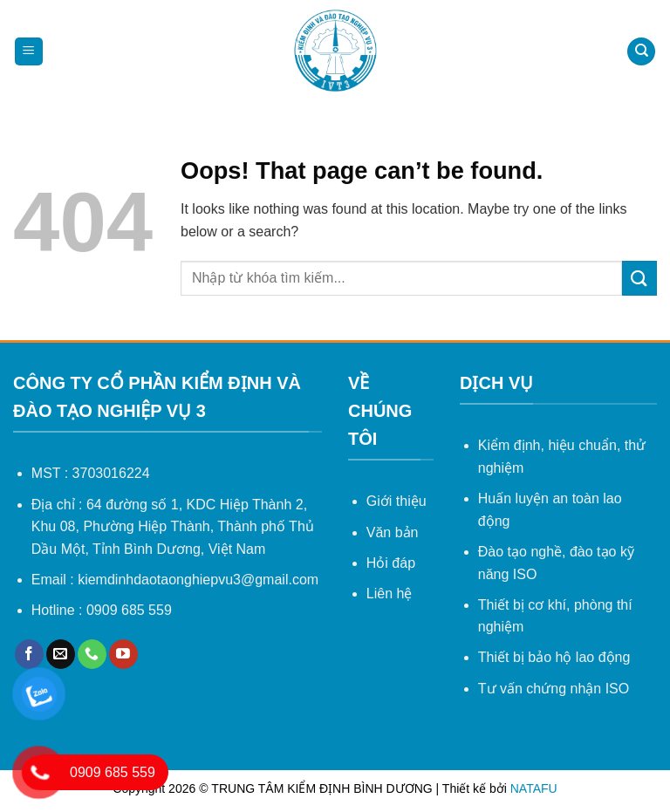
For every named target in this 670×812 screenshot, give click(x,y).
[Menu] (29, 52)
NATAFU (534, 788)
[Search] (641, 52)
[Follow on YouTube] (123, 654)
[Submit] (639, 278)
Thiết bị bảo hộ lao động (554, 657)
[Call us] (92, 654)
